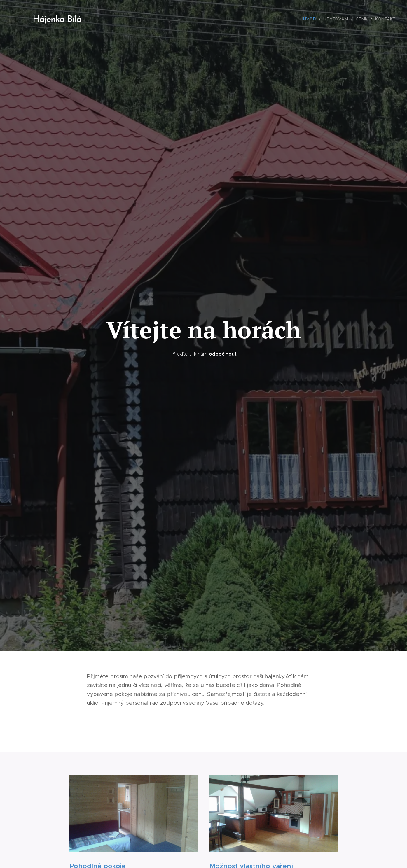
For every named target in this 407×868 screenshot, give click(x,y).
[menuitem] (311, 19)
